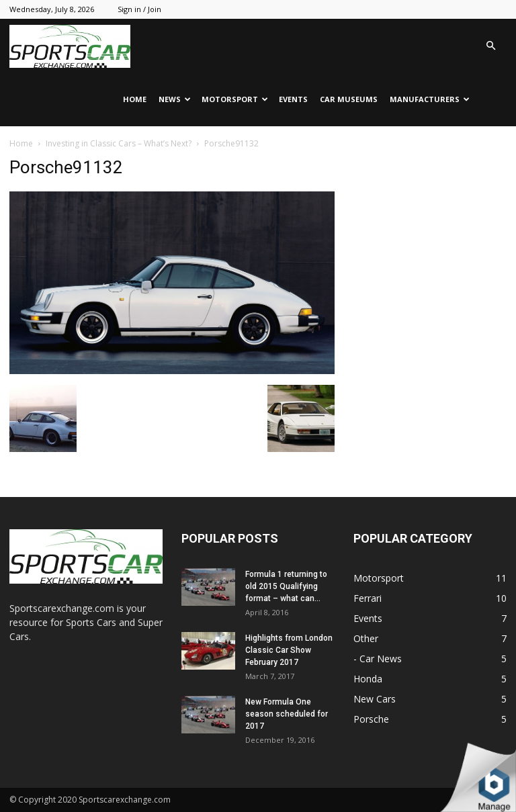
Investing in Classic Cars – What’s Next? (119, 143)
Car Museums (349, 99)
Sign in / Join (139, 9)
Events (293, 99)
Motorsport (235, 99)
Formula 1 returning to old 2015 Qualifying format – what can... (286, 586)
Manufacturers (430, 99)
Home (135, 99)
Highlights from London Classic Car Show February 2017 (289, 650)
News (175, 99)
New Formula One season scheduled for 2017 (287, 714)
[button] (490, 46)
